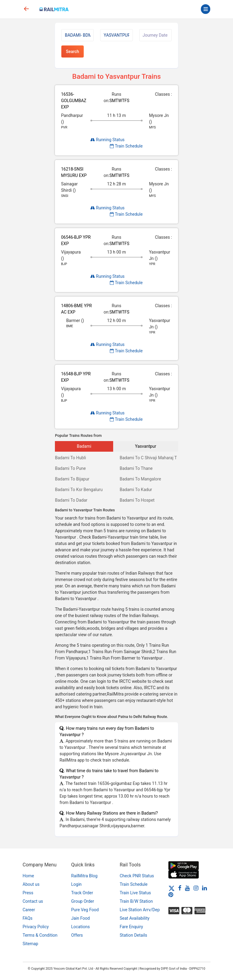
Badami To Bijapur (72, 479)
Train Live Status (135, 893)
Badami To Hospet (137, 500)
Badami (84, 446)
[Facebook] (180, 888)
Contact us (33, 901)
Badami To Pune (70, 468)
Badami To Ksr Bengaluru (79, 490)
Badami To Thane (136, 468)
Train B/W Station (136, 901)
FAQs (28, 918)
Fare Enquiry (132, 927)
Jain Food (81, 918)
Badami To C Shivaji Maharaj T (148, 458)
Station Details (134, 935)
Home (29, 876)
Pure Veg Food (85, 910)
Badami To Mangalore (140, 479)
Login (77, 884)
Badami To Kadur (136, 490)
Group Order (83, 901)
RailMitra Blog (84, 876)
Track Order (82, 893)
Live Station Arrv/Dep (140, 910)
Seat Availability (135, 918)
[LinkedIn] (204, 888)
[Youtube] (187, 888)
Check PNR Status (137, 876)
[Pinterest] (171, 895)
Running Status (108, 140)
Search (72, 51)
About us (31, 884)
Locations (81, 927)
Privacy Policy (36, 927)
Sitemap (30, 944)
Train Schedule (126, 146)
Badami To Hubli (70, 458)
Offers (77, 935)
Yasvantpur (146, 446)
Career (29, 910)
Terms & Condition (40, 935)
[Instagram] (196, 888)
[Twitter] (172, 888)
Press (28, 893)
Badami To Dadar (71, 500)
